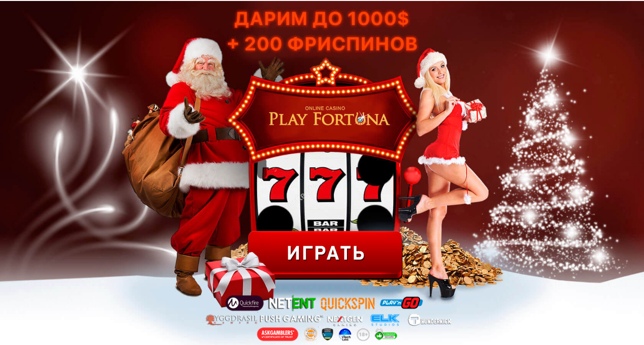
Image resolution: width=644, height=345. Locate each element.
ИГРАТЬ (325, 255)
